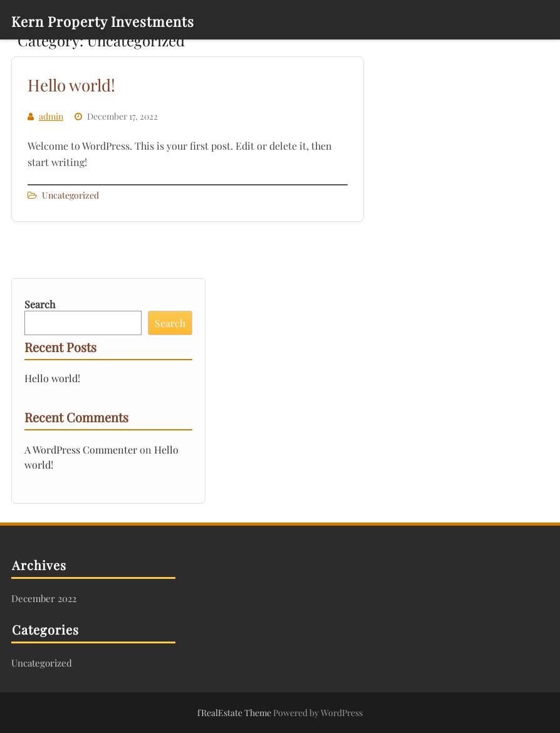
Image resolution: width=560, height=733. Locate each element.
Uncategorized (70, 195)
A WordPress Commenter (81, 450)
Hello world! (71, 85)
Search (40, 304)
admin (51, 116)
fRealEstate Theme (235, 713)
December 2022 (44, 598)
